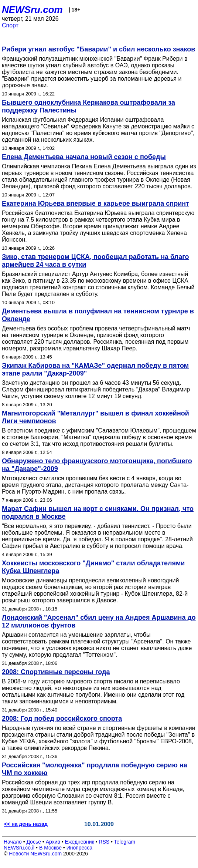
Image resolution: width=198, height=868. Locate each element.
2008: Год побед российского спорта (62, 719)
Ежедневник (80, 842)
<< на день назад (26, 824)
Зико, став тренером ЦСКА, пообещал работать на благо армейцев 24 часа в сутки (95, 261)
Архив (53, 842)
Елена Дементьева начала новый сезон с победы (84, 157)
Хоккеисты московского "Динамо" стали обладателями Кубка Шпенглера (93, 567)
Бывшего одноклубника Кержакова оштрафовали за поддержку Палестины (88, 106)
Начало (13, 842)
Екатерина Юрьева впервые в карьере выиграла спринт (95, 203)
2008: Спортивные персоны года (56, 672)
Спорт (10, 25)
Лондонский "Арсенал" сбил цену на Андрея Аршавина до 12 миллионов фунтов (99, 621)
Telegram (125, 842)
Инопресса (80, 848)
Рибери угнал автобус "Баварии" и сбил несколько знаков (98, 49)
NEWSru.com (32, 10)
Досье (34, 842)
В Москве (50, 848)
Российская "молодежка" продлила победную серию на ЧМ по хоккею (95, 769)
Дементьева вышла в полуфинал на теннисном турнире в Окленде (98, 315)
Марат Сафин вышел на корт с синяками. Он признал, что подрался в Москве (98, 513)
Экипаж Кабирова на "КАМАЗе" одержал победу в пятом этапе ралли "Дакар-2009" (95, 369)
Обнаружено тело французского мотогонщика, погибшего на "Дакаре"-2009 (97, 465)
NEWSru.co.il (19, 848)
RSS (104, 842)
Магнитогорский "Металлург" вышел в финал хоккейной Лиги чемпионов (95, 417)
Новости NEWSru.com (35, 854)
